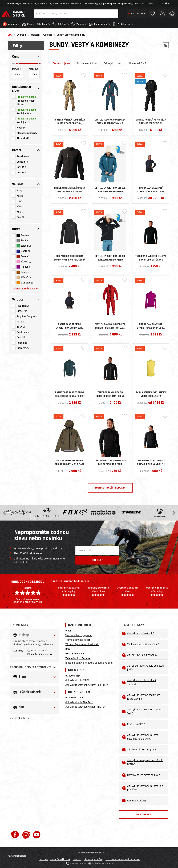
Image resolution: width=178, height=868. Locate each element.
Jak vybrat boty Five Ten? (79, 701)
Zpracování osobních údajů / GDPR (123, 859)
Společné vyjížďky (129, 3)
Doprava (77, 859)
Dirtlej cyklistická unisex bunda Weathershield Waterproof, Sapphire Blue (110, 189)
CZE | (164, 3)
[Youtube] (37, 834)
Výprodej (22, 34)
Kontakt (149, 3)
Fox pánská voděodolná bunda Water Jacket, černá (70, 257)
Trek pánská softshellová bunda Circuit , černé (151, 257)
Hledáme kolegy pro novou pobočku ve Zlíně (89, 662)
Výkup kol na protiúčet (109, 3)
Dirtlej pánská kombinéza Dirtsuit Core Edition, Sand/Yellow (70, 121)
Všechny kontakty (19, 717)
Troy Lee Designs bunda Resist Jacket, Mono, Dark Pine (70, 462)
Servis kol (64, 3)
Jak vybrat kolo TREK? (77, 680)
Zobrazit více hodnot (25, 288)
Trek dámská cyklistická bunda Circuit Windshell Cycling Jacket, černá (151, 462)
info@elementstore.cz (42, 653)
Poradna (44, 859)
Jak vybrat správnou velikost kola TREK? (87, 684)
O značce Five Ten (74, 697)
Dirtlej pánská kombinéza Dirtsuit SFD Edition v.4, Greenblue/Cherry (110, 121)
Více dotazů (143, 814)
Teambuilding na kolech (78, 639)
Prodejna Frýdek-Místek (18, 3)
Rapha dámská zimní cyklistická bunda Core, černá (151, 189)
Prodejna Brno (38, 3)
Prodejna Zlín (52, 3)
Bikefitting (93, 3)
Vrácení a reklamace (60, 859)
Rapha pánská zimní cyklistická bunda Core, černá (70, 325)
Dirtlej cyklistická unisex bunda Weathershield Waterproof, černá (110, 257)
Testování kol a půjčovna (78, 635)
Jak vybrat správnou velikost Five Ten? (86, 706)
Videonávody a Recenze (78, 657)
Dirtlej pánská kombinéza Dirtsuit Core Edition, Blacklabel (151, 121)
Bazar (68, 648)
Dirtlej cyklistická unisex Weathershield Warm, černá (70, 189)
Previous (5, 512)
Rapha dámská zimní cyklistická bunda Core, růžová (151, 325)
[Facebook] (15, 834)
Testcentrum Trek (78, 3)
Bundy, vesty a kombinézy (71, 34)
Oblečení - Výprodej (42, 34)
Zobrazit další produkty (110, 487)
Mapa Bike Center (75, 653)
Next (173, 512)
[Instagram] (26, 834)
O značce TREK (73, 675)
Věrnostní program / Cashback (82, 644)
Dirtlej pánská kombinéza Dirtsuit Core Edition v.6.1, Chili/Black (110, 325)
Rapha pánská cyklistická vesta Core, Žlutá (151, 393)
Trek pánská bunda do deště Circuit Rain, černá (110, 393)
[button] (11, 24)
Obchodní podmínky (93, 859)
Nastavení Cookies (17, 855)
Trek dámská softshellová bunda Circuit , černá (110, 462)
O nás (142, 3)
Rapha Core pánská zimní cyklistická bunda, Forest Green (70, 393)
